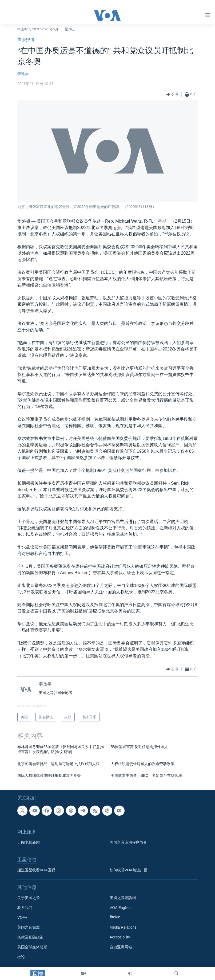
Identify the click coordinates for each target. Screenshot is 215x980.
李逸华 (23, 74)
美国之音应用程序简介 (128, 842)
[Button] (172, 95)
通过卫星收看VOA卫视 (36, 870)
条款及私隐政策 (30, 937)
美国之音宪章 (29, 927)
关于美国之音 (29, 898)
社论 (21, 957)
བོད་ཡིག (115, 917)
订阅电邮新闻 (29, 842)
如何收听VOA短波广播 (129, 870)
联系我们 (25, 908)
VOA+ (22, 917)
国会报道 (26, 40)
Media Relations (123, 927)
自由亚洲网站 (121, 947)
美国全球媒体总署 (32, 947)
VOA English (120, 908)
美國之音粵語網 (123, 898)
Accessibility (120, 937)
